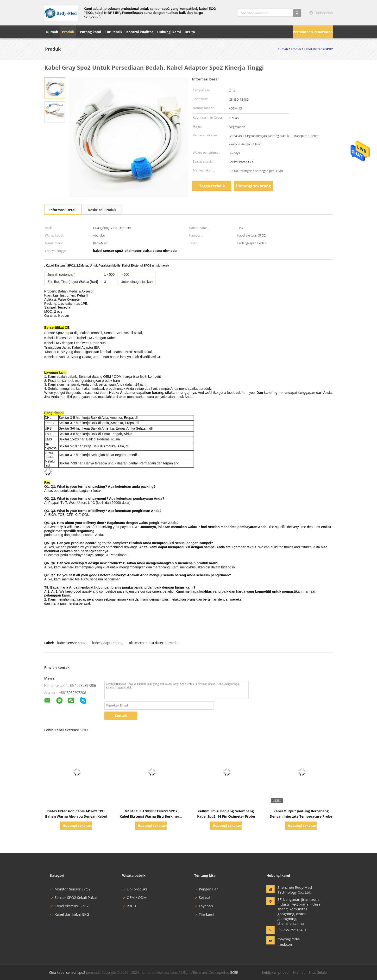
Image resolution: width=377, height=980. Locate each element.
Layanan (204, 906)
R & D (129, 906)
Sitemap (299, 972)
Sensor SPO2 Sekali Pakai (73, 897)
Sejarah (203, 897)
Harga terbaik (212, 186)
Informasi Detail (63, 210)
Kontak (121, 715)
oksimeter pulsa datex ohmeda (153, 643)
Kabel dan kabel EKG (69, 914)
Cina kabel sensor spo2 (67, 972)
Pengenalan (206, 889)
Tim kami (204, 914)
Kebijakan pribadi (276, 972)
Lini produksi (135, 889)
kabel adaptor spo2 (107, 643)
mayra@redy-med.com (289, 942)
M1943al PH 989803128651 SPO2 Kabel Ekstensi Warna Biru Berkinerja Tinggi (151, 816)
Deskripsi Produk (102, 210)
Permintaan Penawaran (313, 32)
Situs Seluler (318, 972)
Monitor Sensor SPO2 (70, 889)
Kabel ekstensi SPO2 (69, 906)
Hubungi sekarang (253, 186)
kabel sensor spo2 (71, 643)
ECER (234, 972)
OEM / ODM (134, 897)
